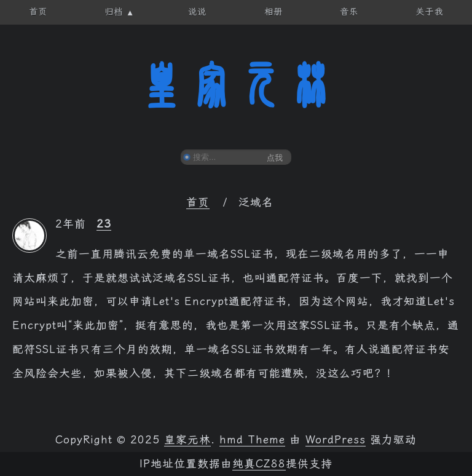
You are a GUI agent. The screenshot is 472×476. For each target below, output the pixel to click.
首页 (198, 202)
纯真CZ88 (259, 464)
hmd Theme (252, 440)
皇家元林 (236, 85)
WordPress (336, 440)
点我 (275, 158)
